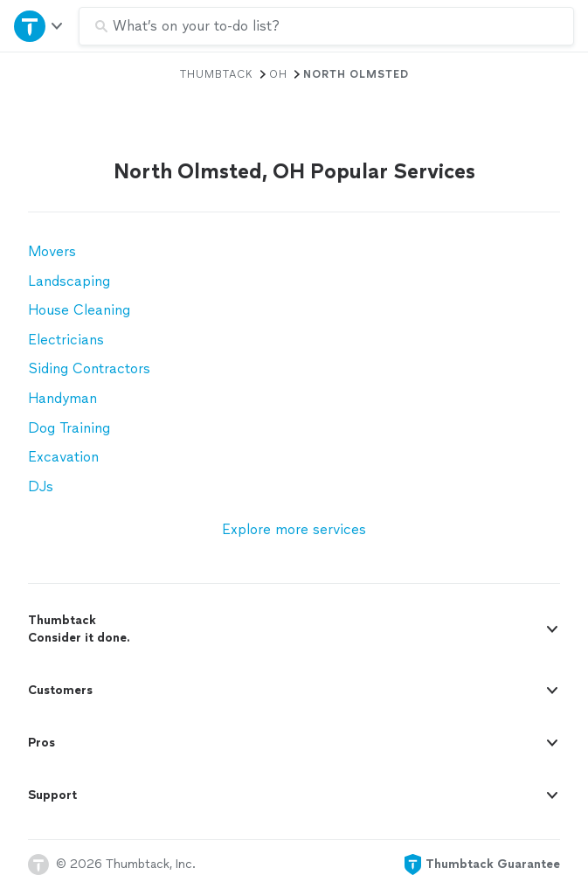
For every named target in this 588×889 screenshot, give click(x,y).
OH (278, 74)
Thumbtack (217, 74)
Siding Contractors (89, 368)
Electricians (66, 340)
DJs (41, 486)
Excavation (63, 457)
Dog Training (69, 428)
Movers (52, 251)
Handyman (62, 398)
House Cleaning (79, 310)
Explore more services (294, 529)
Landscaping (69, 281)
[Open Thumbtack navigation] (39, 26)
